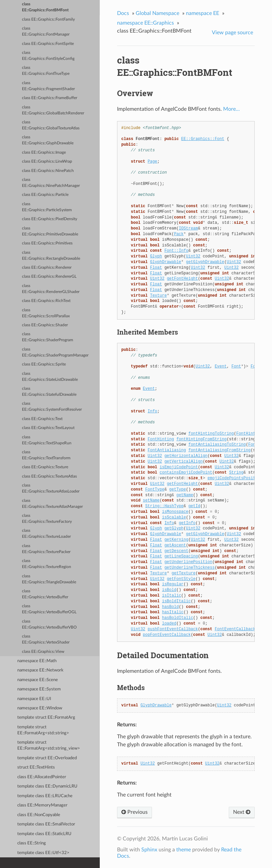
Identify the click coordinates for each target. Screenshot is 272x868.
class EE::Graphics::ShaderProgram (48, 337)
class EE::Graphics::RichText (46, 301)
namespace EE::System (39, 689)
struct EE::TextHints (36, 767)
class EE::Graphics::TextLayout (48, 428)
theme (184, 850)
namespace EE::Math (37, 661)
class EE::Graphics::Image (44, 152)
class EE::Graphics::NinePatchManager (51, 183)
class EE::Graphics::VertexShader (46, 639)
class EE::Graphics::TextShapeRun (47, 440)
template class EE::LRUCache (45, 796)
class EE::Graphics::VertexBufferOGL (49, 609)
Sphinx (149, 850)
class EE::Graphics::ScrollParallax (46, 313)
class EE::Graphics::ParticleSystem (47, 207)
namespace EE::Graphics (145, 23)
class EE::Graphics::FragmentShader (48, 86)
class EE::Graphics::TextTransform (46, 455)
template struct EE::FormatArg (46, 718)
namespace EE (203, 13)
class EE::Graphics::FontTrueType (46, 71)
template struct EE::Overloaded (47, 758)
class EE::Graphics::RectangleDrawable (51, 256)
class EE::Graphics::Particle (45, 195)
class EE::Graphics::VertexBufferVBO (49, 624)
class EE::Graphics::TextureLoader (46, 534)
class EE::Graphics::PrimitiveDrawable (50, 231)
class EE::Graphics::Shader (45, 325)
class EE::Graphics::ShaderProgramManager (55, 352)
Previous (135, 812)
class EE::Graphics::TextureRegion (47, 564)
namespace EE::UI (34, 699)
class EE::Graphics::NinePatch (48, 171)
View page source (232, 33)
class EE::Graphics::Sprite (44, 364)
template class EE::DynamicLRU (47, 786)
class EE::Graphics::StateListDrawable (50, 377)
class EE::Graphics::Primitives (47, 243)
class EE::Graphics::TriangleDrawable (49, 579)
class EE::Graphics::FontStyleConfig (48, 56)
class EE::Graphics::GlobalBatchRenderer (53, 110)
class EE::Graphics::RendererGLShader (51, 289)
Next (242, 812)
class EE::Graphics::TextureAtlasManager (52, 504)
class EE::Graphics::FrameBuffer (50, 98)
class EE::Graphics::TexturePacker (46, 549)
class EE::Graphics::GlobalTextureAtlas (51, 125)
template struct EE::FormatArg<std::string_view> (49, 745)
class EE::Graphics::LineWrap (47, 161)
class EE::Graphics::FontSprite (48, 44)
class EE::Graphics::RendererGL (49, 277)
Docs (123, 13)
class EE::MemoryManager (42, 805)
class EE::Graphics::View (43, 652)
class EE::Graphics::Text (42, 419)
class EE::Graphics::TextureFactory (47, 519)
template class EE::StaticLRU (44, 834)
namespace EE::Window (40, 708)
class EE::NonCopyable (39, 815)
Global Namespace (157, 13)
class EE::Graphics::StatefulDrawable (49, 392)
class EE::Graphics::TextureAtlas (49, 476)
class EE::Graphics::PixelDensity (50, 219)
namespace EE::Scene (38, 680)
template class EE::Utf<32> (43, 853)
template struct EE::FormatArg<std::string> (43, 730)
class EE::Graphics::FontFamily (48, 19)
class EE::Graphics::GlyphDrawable (48, 140)
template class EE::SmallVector (46, 824)
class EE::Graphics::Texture (45, 467)
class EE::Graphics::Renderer (47, 268)
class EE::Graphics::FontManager (46, 31)
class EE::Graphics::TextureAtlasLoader (51, 488)
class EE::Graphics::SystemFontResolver (52, 407)
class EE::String (32, 843)
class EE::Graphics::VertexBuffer (45, 594)
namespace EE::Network (40, 670)
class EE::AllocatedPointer (42, 777)
